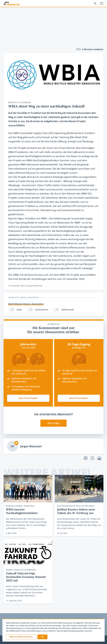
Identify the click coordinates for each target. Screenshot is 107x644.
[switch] (11, 309)
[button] (42, 637)
